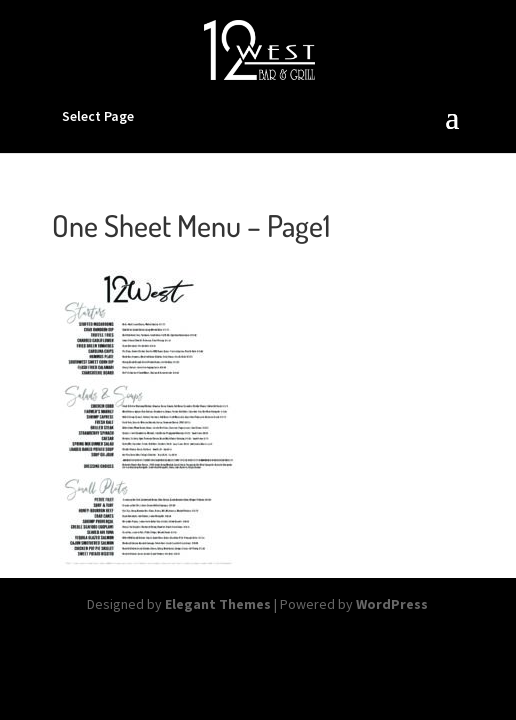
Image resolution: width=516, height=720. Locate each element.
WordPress (392, 604)
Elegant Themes (218, 604)
